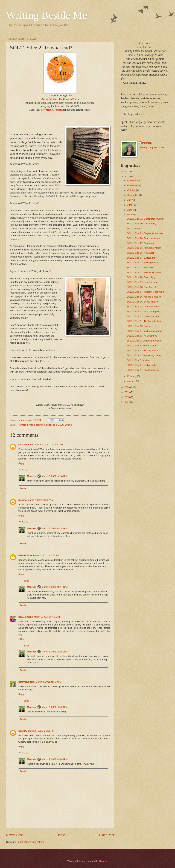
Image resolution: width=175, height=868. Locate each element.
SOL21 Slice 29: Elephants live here (145, 233)
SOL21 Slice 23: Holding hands (143, 263)
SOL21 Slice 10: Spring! (139, 326)
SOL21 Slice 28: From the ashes (143, 238)
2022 (127, 172)
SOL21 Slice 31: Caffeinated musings (146, 219)
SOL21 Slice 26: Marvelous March (144, 248)
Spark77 (23, 731)
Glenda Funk (25, 555)
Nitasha (23, 500)
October (132, 190)
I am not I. (145, 43)
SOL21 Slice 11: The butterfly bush (144, 321)
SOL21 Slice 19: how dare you (142, 282)
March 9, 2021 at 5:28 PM (41, 731)
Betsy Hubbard (27, 682)
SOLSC (60, 425)
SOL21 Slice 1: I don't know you (143, 370)
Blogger (103, 861)
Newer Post (14, 835)
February (132, 376)
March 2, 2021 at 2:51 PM (55, 652)
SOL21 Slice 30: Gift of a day (141, 224)
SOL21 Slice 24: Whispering (141, 258)
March (131, 215)
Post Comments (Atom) (32, 842)
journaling (23, 425)
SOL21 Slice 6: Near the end (141, 346)
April (130, 210)
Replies (26, 470)
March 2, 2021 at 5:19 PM (49, 682)
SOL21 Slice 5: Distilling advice (142, 350)
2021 (127, 176)
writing (68, 425)
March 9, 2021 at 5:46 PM (55, 759)
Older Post (107, 835)
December (133, 181)
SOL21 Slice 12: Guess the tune (143, 316)
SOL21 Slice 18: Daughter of (141, 287)
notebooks (50, 425)
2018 (127, 397)
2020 (127, 387)
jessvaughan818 (27, 445)
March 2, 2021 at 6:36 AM (46, 555)
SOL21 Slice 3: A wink (138, 360)
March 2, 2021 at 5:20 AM (50, 445)
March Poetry (134, 229)
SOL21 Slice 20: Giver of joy (141, 277)
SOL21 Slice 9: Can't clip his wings (144, 331)
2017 (127, 402)
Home (61, 835)
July (130, 200)
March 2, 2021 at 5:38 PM (55, 707)
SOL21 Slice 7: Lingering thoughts (144, 341)
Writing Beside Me (47, 15)
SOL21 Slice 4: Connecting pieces (144, 355)
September (133, 195)
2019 (127, 392)
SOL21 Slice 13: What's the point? (144, 311)
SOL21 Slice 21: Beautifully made (144, 272)
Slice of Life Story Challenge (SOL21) (60, 99)
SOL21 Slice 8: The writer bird (142, 336)
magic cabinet (36, 425)
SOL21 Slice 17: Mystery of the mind (145, 292)
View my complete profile (151, 147)
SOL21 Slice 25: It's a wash (141, 253)
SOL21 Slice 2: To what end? (141, 365)
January (132, 381)
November (133, 185)
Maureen (32, 476)
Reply (21, 463)
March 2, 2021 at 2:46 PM (55, 476)
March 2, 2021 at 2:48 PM (55, 587)
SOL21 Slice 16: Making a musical (144, 297)
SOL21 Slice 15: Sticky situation (143, 302)
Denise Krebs (26, 617)
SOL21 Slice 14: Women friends (143, 306)
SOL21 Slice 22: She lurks (140, 267)
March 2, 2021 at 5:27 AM (41, 500)
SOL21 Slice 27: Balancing (140, 243)
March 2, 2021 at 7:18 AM (47, 617)
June (130, 205)
